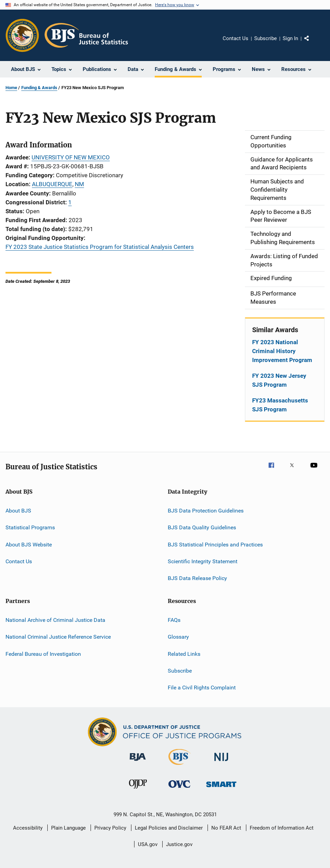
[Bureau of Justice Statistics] (180, 766)
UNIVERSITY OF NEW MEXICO (71, 157)
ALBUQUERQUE (52, 184)
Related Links (184, 654)
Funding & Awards (39, 88)
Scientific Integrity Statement (203, 561)
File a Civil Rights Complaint (202, 688)
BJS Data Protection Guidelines (206, 511)
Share (312, 43)
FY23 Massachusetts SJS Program (280, 405)
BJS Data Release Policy (197, 578)
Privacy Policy (110, 828)
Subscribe (266, 38)
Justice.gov (179, 844)
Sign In (290, 38)
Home (11, 88)
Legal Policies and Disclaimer (169, 828)
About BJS (18, 511)
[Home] (86, 35)
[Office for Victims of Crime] (179, 789)
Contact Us (235, 38)
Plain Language (68, 828)
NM (79, 184)
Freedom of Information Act (282, 828)
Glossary (178, 637)
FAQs (174, 620)
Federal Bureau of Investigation (43, 654)
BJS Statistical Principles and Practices (215, 544)
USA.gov (148, 844)
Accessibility (28, 828)
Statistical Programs (30, 527)
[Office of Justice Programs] (22, 35)
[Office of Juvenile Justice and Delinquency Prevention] (138, 790)
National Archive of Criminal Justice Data (55, 620)
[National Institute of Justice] (221, 762)
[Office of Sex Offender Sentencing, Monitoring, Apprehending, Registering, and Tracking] (221, 788)
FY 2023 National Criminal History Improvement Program (282, 351)
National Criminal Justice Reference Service (58, 637)
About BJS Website (29, 544)
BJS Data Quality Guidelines (202, 527)
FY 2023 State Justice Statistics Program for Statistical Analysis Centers (100, 247)
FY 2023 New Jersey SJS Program (279, 380)
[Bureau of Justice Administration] (138, 762)
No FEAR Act (226, 828)
